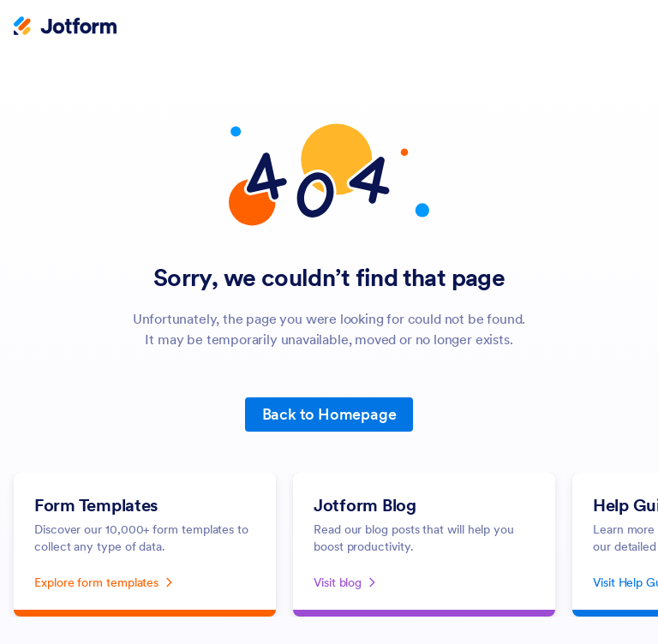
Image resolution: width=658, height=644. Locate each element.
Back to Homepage (329, 414)
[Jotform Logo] (65, 27)
